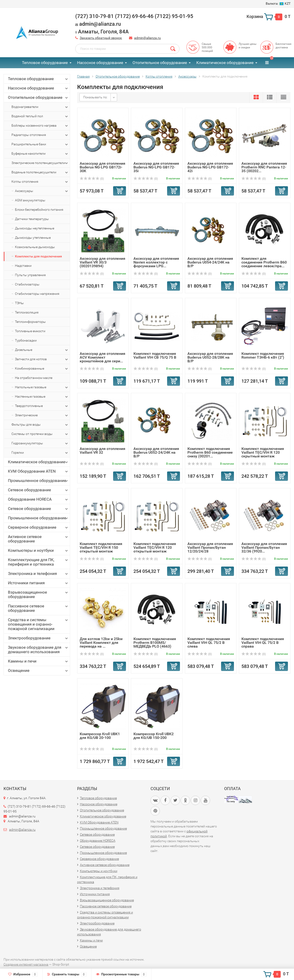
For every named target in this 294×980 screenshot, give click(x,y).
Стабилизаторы (27, 284)
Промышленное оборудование (38, 481)
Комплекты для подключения (38, 256)
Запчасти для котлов (42, 359)
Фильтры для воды (40, 425)
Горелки (40, 453)
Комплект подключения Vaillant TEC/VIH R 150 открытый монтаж (101, 547)
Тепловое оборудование (45, 63)
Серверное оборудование (38, 527)
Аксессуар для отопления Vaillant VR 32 (102, 451)
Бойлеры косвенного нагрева (40, 126)
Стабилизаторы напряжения (37, 294)
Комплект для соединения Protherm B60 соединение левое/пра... (264, 262)
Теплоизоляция (27, 312)
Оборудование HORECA (38, 499)
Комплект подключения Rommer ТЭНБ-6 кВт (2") (263, 355)
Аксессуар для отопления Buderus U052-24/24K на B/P (156, 452)
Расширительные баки (40, 144)
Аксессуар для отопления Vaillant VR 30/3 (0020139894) (102, 262)
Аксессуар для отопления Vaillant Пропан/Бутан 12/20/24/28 (210, 547)
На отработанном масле (34, 378)
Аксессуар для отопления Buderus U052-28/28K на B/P (210, 357)
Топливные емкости (30, 331)
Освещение (38, 671)
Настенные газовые (42, 397)
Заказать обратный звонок (101, 38)
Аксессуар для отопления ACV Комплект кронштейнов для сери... (102, 357)
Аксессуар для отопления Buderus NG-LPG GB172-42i (210, 167)
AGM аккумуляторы (30, 200)
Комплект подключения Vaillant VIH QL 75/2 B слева (209, 643)
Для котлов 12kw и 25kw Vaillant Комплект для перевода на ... (101, 643)
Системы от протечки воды (40, 434)
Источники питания (38, 583)
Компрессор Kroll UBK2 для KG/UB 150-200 (154, 736)
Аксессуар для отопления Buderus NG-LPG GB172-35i (156, 167)
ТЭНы (19, 303)
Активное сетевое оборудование (38, 539)
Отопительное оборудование (160, 63)
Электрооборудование (38, 638)
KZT (278, 4)
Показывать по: (95, 97)
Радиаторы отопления (40, 135)
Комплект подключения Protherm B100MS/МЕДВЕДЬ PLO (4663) (155, 643)
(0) (92, 179)
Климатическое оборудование (225, 63)
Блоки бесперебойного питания (39, 210)
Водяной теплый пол (40, 116)
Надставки (23, 266)
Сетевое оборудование (38, 490)
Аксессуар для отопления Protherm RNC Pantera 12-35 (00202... (264, 167)
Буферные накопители (40, 154)
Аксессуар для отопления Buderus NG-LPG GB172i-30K (102, 167)
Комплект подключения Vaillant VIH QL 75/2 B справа (263, 643)
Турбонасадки (26, 340)
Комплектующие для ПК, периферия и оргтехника (38, 562)
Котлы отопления (40, 182)
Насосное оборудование (100, 63)
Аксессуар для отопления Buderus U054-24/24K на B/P (210, 262)
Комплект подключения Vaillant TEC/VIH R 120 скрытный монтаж (263, 452)
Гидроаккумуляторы (40, 443)
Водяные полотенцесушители (40, 172)
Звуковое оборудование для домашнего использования (38, 650)
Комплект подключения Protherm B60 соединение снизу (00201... (210, 452)
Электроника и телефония (38, 574)
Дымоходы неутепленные (35, 228)
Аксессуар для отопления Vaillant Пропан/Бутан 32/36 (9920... (264, 547)
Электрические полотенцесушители (40, 163)
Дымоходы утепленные (33, 238)
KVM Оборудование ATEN (38, 471)
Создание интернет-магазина (26, 964)
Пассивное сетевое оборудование (38, 608)
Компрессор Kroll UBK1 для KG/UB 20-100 (100, 736)
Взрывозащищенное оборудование (38, 594)
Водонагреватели (40, 107)
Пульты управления (30, 275)
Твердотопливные (42, 406)
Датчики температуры (32, 219)
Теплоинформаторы (30, 322)
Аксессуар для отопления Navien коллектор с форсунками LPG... (156, 262)
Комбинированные (42, 369)
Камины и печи (38, 661)
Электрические (42, 415)
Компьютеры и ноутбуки (38, 551)
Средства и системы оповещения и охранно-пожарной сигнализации (38, 624)
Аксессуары (42, 191)
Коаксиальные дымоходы (35, 247)
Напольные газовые (42, 387)
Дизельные (42, 350)
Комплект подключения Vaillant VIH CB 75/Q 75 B (155, 355)
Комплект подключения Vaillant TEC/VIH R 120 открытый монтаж (155, 547)
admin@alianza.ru (147, 38)
